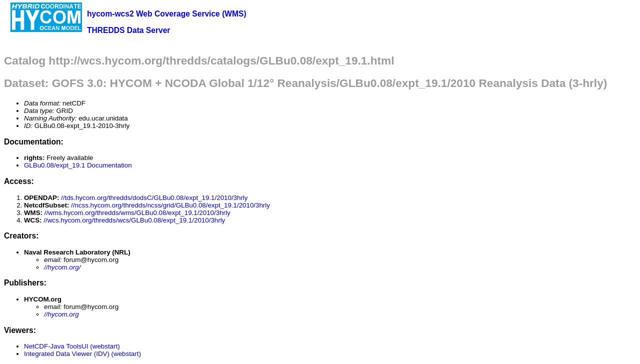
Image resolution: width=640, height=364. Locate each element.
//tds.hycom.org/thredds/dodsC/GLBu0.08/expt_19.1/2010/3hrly (154, 198)
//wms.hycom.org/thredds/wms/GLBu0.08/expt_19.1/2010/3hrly (137, 213)
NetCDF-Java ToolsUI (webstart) (72, 346)
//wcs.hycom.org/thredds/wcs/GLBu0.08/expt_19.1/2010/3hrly (134, 220)
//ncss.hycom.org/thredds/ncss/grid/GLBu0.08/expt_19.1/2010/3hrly (170, 205)
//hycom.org (61, 314)
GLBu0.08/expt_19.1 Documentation (78, 165)
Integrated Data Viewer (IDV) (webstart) (82, 354)
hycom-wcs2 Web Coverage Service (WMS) (167, 14)
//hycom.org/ (62, 267)
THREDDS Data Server (128, 30)
